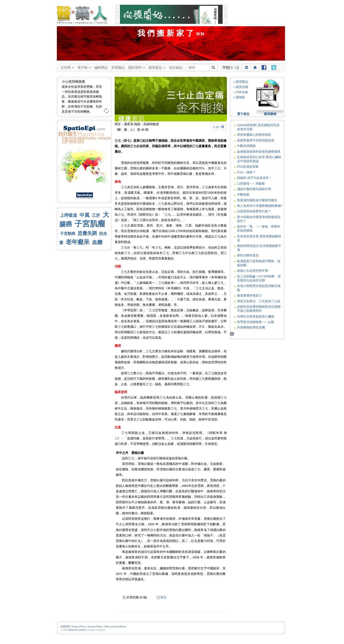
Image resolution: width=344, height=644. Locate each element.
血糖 (97, 242)
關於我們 (137, 68)
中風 (85, 215)
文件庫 (67, 68)
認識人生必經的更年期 (253, 271)
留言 (162, 597)
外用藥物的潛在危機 (251, 327)
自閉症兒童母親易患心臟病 (256, 316)
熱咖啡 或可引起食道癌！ (255, 178)
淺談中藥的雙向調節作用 (254, 189)
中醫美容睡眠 (246, 146)
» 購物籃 (239, 97)
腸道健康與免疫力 (249, 295)
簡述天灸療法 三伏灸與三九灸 (259, 301)
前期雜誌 (118, 68)
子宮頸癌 (68, 234)
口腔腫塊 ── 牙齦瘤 (251, 184)
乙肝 (96, 215)
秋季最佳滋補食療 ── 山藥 (255, 322)
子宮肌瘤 (90, 224)
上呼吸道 (69, 215)
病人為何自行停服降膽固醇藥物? (260, 206)
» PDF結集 (241, 92)
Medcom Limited (77, 630)
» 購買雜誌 (241, 82)
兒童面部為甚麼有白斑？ (254, 211)
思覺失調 (87, 233)
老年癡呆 (78, 242)
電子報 (84, 68)
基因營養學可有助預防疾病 (256, 140)
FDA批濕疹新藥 (248, 167)
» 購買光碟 (241, 87)
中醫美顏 (243, 195)
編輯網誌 (101, 68)
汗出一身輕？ (246, 172)
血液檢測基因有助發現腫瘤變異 (259, 152)
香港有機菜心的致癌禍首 (254, 135)
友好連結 (176, 68)
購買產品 (157, 68)
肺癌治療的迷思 (248, 255)
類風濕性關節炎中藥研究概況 (257, 200)
